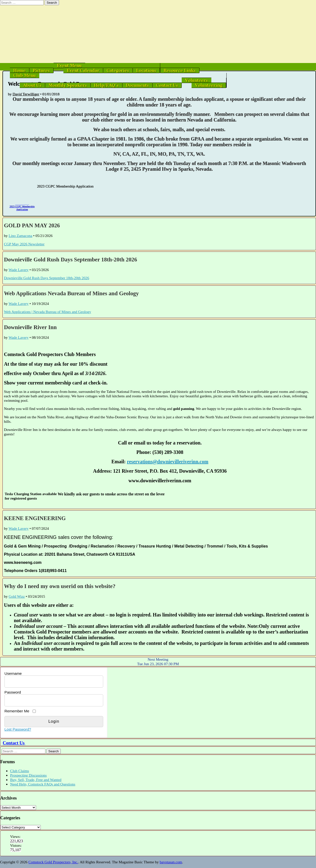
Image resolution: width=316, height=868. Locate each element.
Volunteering (209, 85)
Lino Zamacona (20, 236)
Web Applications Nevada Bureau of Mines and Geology (71, 293)
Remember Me (17, 711)
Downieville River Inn (30, 327)
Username (13, 673)
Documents (137, 85)
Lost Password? (18, 729)
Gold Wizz (17, 596)
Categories (118, 70)
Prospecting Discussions (28, 775)
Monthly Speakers (68, 85)
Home (20, 70)
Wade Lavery (19, 270)
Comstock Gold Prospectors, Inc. (53, 862)
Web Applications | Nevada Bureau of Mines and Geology (48, 312)
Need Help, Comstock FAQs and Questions (43, 784)
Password (13, 692)
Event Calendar (83, 70)
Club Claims (20, 771)
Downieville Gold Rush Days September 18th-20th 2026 (70, 260)
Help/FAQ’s (106, 85)
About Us (32, 85)
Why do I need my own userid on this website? (60, 586)
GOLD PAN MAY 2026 (32, 225)
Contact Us (167, 85)
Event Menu (69, 65)
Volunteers (197, 80)
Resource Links (180, 70)
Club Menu (25, 75)
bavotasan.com (171, 862)
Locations (146, 70)
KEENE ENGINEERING (35, 518)
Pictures (41, 70)
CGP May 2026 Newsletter (24, 244)
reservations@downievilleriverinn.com (168, 462)
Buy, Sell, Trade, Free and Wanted (36, 780)
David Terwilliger (26, 94)
